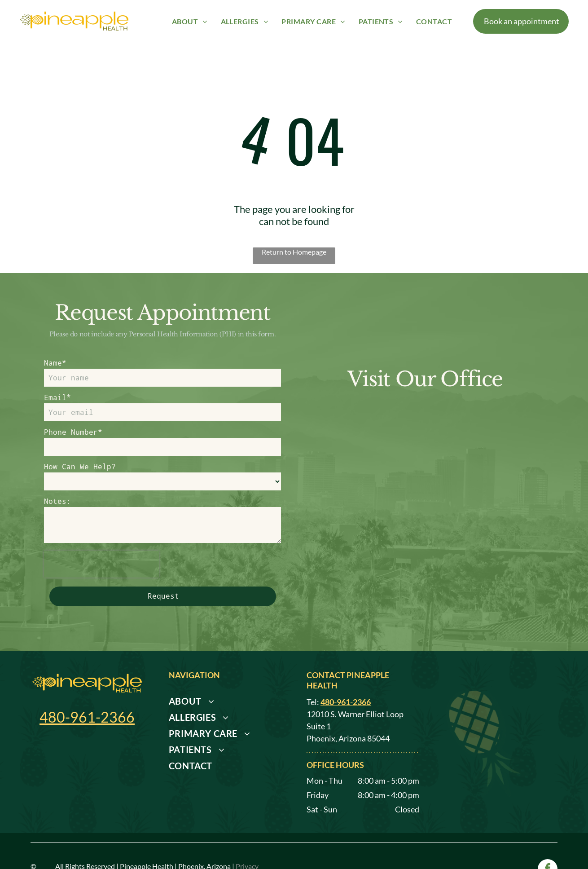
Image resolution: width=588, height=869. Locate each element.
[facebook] (548, 839)
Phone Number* (73, 432)
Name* (55, 363)
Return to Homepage (294, 252)
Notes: (57, 501)
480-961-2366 (87, 686)
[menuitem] (190, 21)
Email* (57, 397)
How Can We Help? (80, 466)
